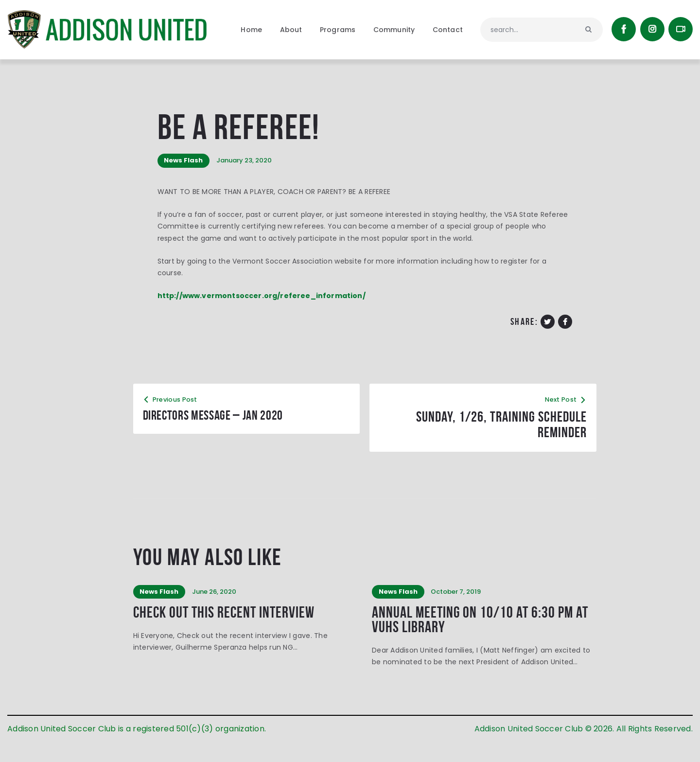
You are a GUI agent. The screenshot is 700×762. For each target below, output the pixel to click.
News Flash (185, 177)
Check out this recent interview (234, 632)
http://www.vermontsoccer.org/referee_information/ (263, 313)
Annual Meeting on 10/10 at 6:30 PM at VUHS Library (483, 640)
